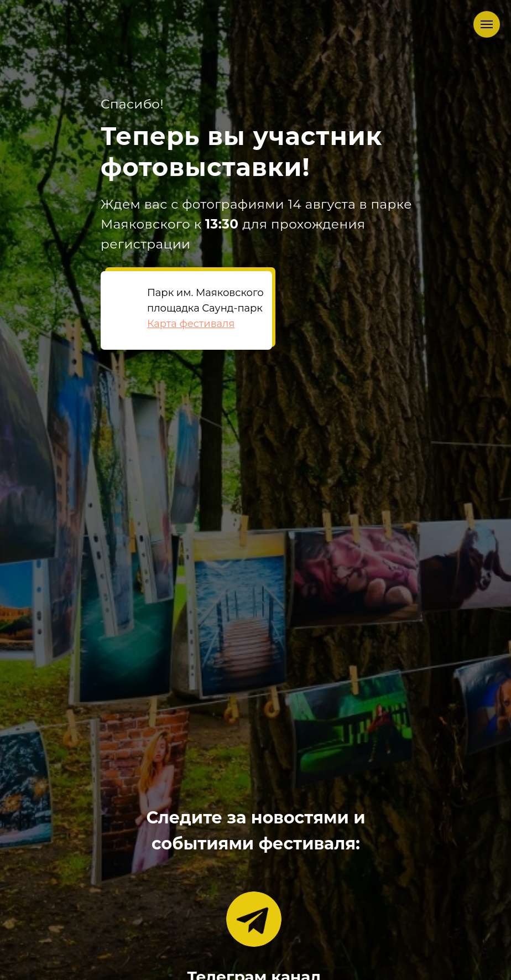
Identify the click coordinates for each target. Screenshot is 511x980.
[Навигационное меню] (487, 24)
